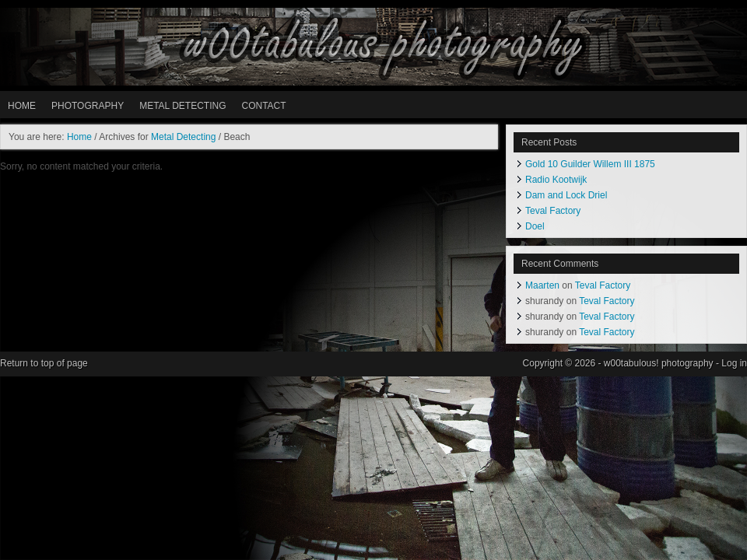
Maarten (542, 285)
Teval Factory (553, 211)
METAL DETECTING (182, 106)
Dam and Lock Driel (566, 195)
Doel (535, 226)
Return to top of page (44, 363)
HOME (22, 106)
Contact (263, 106)
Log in (734, 363)
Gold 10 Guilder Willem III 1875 (590, 164)
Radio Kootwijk (556, 180)
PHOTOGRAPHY (88, 106)
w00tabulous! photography (373, 47)
